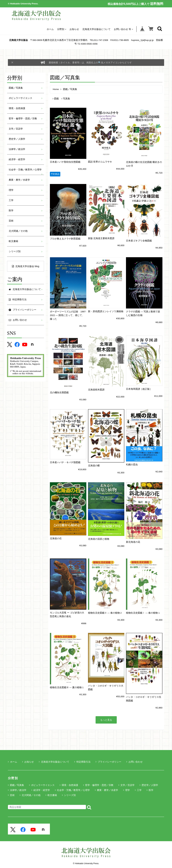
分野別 (62, 29)
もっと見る (106, 720)
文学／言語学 (16, 129)
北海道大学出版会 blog (26, 266)
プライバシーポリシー (108, 762)
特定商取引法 (82, 762)
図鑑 (56, 99)
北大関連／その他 (18, 231)
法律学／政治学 (17, 149)
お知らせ (74, 29)
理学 (11, 190)
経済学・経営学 (17, 159)
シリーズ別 (15, 251)
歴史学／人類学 (17, 139)
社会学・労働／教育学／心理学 (25, 170)
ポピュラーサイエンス (20, 98)
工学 (11, 200)
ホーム (50, 29)
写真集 (66, 99)
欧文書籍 (13, 241)
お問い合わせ (134, 762)
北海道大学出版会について (96, 29)
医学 (11, 211)
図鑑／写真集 (16, 88)
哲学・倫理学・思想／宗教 (23, 119)
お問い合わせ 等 (123, 29)
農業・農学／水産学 (19, 180)
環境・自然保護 (17, 108)
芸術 (11, 221)
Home (56, 89)
